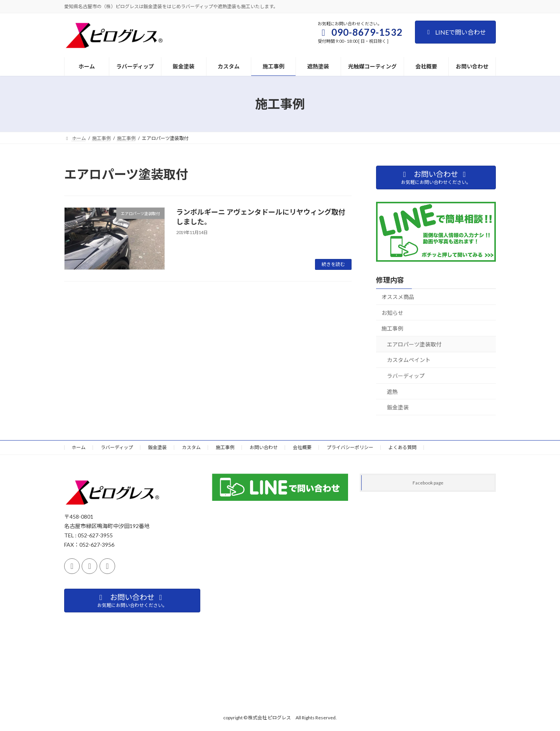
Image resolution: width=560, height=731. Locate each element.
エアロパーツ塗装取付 (414, 344)
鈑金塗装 (398, 407)
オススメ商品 (398, 297)
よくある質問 (402, 447)
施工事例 (392, 328)
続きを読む (333, 264)
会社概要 (302, 447)
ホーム (79, 447)
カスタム (191, 447)
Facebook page (428, 483)
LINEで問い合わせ (455, 32)
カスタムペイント (409, 360)
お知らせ (392, 313)
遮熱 (392, 392)
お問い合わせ (264, 447)
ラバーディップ (406, 376)
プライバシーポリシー (350, 447)
